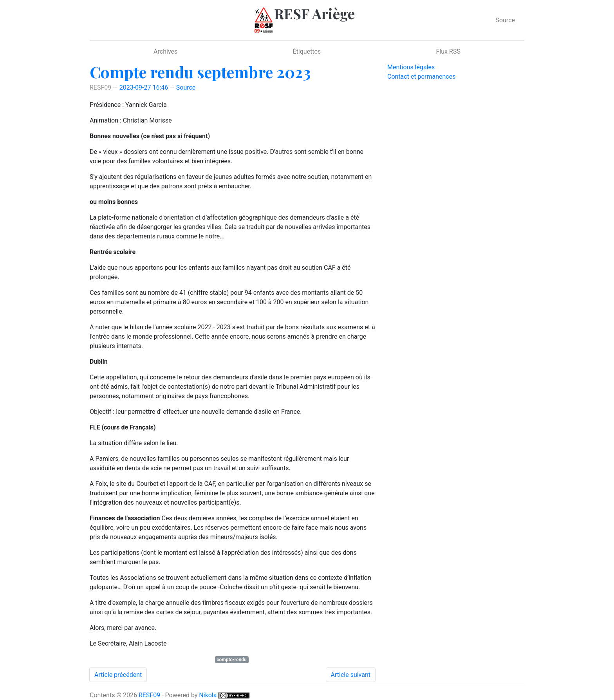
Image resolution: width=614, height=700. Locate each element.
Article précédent (118, 675)
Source (505, 20)
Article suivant (351, 675)
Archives (165, 51)
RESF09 (149, 695)
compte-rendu (231, 660)
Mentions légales (411, 67)
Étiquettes (307, 51)
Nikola (208, 695)
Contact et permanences (421, 77)
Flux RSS (448, 51)
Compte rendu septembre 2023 (200, 72)
